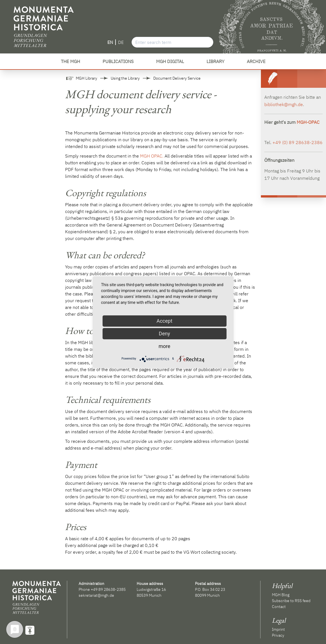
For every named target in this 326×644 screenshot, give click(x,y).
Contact (279, 607)
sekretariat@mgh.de (96, 595)
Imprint (278, 629)
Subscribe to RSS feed (291, 601)
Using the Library (125, 78)
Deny (165, 334)
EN (110, 42)
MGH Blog (281, 595)
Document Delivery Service (177, 78)
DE (121, 42)
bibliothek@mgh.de (284, 104)
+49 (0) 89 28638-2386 (298, 142)
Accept (164, 321)
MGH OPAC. (152, 156)
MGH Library (87, 78)
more (165, 346)
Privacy (278, 635)
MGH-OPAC (308, 122)
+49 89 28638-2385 (108, 589)
